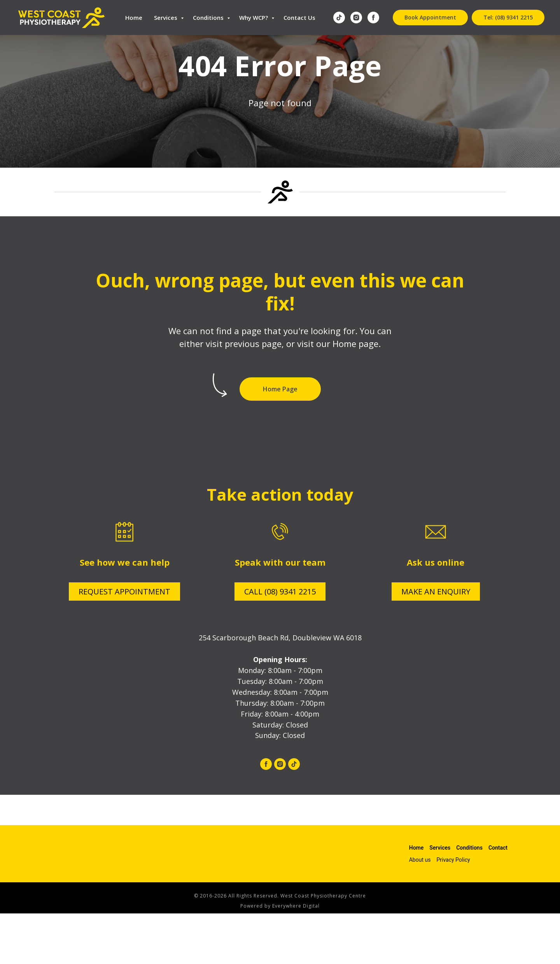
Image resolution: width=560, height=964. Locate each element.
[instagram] (356, 18)
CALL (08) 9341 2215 (280, 592)
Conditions (209, 18)
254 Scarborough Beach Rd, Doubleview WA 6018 (280, 638)
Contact (498, 848)
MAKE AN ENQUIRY (436, 592)
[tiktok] (339, 18)
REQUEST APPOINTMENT (124, 592)
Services (166, 18)
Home (134, 18)
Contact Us (299, 18)
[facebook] (373, 18)
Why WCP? (254, 18)
